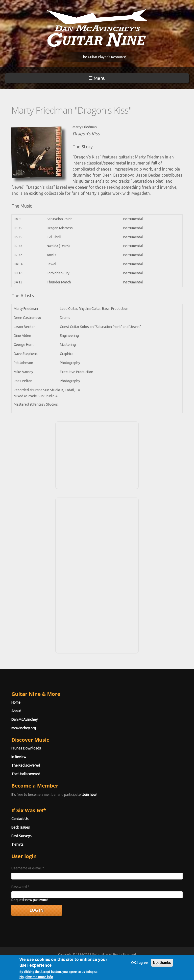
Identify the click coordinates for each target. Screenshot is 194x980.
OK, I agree (140, 965)
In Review (19, 757)
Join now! (90, 795)
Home (16, 702)
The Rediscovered (26, 765)
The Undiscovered (26, 774)
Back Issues (21, 827)
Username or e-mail (28, 868)
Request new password (30, 900)
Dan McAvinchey (25, 720)
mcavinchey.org (24, 728)
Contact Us (20, 819)
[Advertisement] (97, 454)
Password (20, 887)
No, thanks (162, 965)
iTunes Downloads (26, 748)
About (16, 711)
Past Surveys (21, 836)
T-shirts (17, 844)
